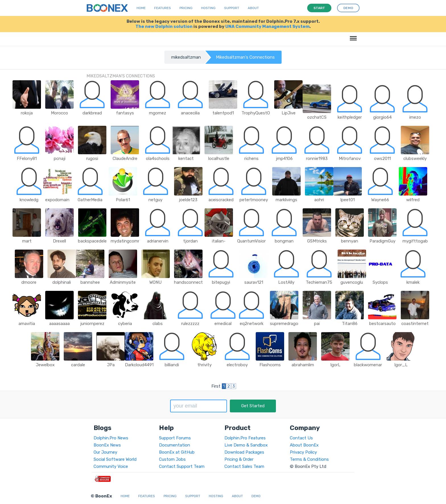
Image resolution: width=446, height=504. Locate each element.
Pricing (186, 8)
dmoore (29, 282)
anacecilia (190, 113)
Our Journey (105, 452)
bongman (284, 241)
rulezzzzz (190, 324)
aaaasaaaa (59, 324)
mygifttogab (415, 241)
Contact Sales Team (244, 466)
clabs (158, 324)
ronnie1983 (317, 159)
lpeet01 (348, 200)
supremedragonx (286, 324)
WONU (155, 282)
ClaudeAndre (125, 159)
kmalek (413, 282)
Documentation (175, 445)
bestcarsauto (382, 324)
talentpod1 (223, 113)
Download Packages (244, 452)
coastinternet (415, 324)
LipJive (289, 113)
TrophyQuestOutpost (263, 113)
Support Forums (175, 438)
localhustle (219, 159)
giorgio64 (382, 117)
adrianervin (158, 241)
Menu (352, 35)
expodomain (57, 200)
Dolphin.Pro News (111, 438)
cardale (78, 365)
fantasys (125, 113)
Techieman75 (319, 282)
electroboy (237, 365)
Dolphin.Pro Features (245, 438)
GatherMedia (90, 200)
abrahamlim (303, 365)
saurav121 (254, 282)
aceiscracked (221, 200)
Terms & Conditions (309, 459)
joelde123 (188, 200)
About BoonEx (304, 445)
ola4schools (158, 159)
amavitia (27, 324)
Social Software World (115, 459)
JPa (111, 365)
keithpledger (350, 117)
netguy (155, 200)
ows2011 (382, 159)
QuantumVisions (253, 241)
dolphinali (62, 282)
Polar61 (123, 200)
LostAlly (286, 282)
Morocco (59, 113)
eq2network (252, 324)
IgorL (335, 365)
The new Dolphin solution (164, 26)
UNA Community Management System (267, 26)
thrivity (205, 365)
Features (163, 8)
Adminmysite (123, 282)
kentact (186, 159)
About (253, 8)
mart (27, 241)
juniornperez (92, 324)
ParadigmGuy (382, 241)
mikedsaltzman (186, 57)
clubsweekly (415, 159)
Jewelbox (45, 365)
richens (251, 159)
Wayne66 (380, 200)
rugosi (92, 159)
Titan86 (350, 324)
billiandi (172, 365)
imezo (415, 117)
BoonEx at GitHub (177, 452)
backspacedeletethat (99, 241)
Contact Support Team (182, 466)
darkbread (92, 113)
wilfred (413, 200)
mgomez (158, 113)
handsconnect (188, 282)
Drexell (59, 241)
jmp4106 (284, 159)
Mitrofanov (350, 159)
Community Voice (111, 466)
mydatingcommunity (131, 241)
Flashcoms (270, 365)
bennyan (350, 241)
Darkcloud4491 (139, 365)
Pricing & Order (239, 459)
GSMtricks (317, 241)
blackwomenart (369, 365)
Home (141, 8)
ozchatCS (317, 117)
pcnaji (60, 159)
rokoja (27, 113)
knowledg (29, 200)
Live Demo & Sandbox (246, 445)
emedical (223, 324)
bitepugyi (221, 282)
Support (232, 8)
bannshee (90, 282)
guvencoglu (352, 282)
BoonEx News (107, 445)
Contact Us (301, 438)
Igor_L (401, 365)
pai (317, 324)
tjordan (190, 241)
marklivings (286, 200)
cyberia (125, 324)
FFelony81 (27, 159)
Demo (256, 496)
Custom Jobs (172, 459)
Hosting (208, 8)
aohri (319, 200)
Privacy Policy (303, 452)
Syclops (380, 282)
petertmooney (254, 200)
